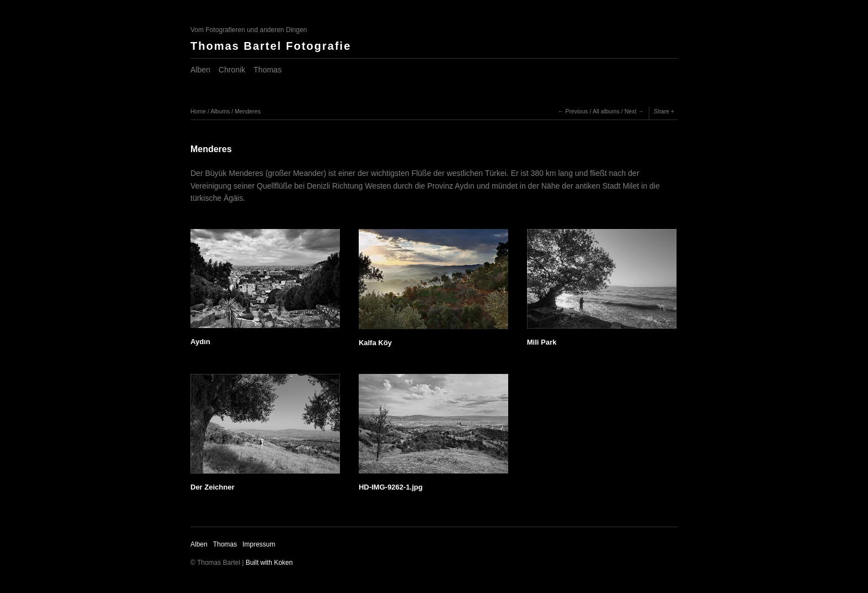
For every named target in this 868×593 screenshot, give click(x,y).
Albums (220, 111)
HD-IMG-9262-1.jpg (391, 487)
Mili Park (542, 342)
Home (198, 111)
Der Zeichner (212, 487)
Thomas (268, 70)
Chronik (232, 70)
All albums (606, 111)
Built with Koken (269, 563)
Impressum (259, 544)
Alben (200, 70)
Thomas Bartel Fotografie (271, 46)
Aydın (200, 342)
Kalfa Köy (375, 343)
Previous (577, 111)
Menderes (248, 111)
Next (631, 111)
